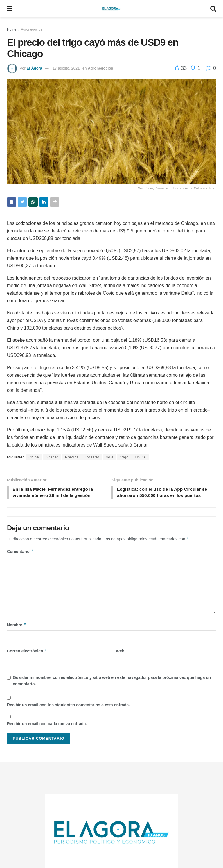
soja (110, 457)
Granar (52, 457)
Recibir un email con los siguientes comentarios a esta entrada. (68, 705)
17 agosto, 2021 (66, 68)
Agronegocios (32, 29)
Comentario (20, 552)
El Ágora (34, 68)
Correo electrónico (27, 652)
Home (12, 29)
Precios (72, 457)
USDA (141, 457)
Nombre (17, 626)
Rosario (92, 457)
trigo (124, 457)
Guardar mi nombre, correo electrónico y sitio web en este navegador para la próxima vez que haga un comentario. (112, 681)
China (34, 457)
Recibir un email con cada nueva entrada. (47, 724)
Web (120, 652)
